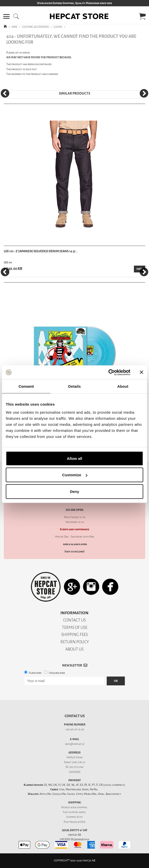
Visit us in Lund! (74, 552)
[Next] (144, 93)
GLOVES (58, 27)
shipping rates (77, 812)
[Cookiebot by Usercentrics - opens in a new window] (108, 372)
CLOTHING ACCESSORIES (35, 27)
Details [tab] (74, 386)
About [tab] (123, 386)
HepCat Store (74, 757)
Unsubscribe (57, 673)
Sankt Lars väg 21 (75, 762)
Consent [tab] (26, 386)
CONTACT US (74, 620)
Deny (75, 491)
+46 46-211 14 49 (75, 729)
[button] (6, 16)
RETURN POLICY (75, 642)
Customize (75, 475)
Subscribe (35, 673)
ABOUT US (74, 649)
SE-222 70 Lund (74, 767)
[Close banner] (141, 372)
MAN (14, 27)
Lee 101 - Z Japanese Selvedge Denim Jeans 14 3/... (41, 251)
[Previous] (5, 93)
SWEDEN (75, 772)
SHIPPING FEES (74, 635)
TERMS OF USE (75, 627)
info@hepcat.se (75, 744)
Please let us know (18, 53)
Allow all (75, 458)
